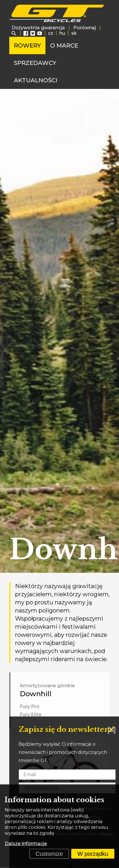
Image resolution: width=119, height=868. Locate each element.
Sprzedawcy (35, 63)
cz (51, 33)
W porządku (93, 854)
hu (62, 33)
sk (74, 33)
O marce (64, 45)
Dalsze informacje (26, 844)
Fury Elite (31, 715)
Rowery (27, 45)
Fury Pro (30, 706)
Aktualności (36, 80)
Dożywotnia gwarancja (38, 28)
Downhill (36, 694)
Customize (49, 854)
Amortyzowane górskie (47, 686)
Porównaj (85, 28)
